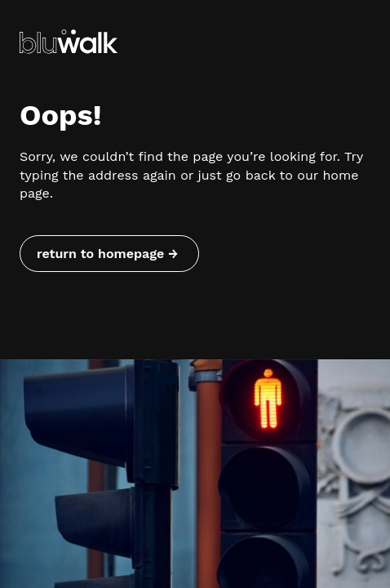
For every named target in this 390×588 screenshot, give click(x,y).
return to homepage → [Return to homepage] (107, 254)
